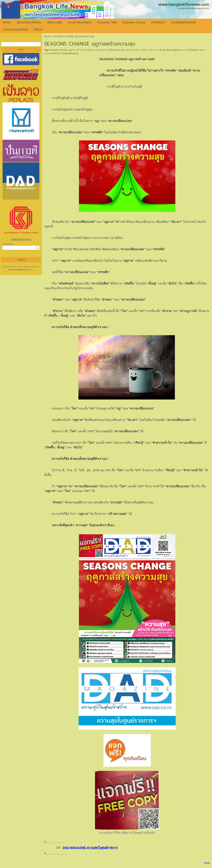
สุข (123, 50)
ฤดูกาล (72, 50)
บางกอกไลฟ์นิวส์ (52, 53)
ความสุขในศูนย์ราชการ (193, 50)
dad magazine (173, 50)
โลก (151, 50)
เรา (156, 50)
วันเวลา (135, 50)
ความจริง (97, 50)
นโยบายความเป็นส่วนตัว (18, 270)
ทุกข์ (128, 50)
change (63, 50)
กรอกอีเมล (7, 244)
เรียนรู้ (162, 50)
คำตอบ (144, 50)
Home (47, 36)
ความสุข (87, 50)
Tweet (207, 863)
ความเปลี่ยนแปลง (112, 50)
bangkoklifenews (70, 53)
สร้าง (79, 50)
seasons (54, 50)
